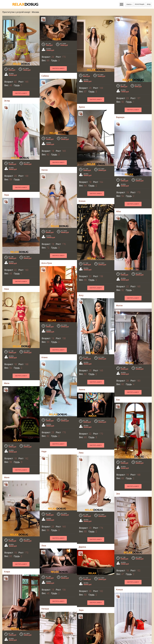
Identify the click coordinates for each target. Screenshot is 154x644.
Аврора (46, 638)
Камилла (9, 638)
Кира (79, 563)
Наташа (9, 532)
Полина (120, 564)
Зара (45, 532)
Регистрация (140, 4)
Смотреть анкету (58, 68)
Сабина (45, 76)
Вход (149, 4)
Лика (81, 380)
